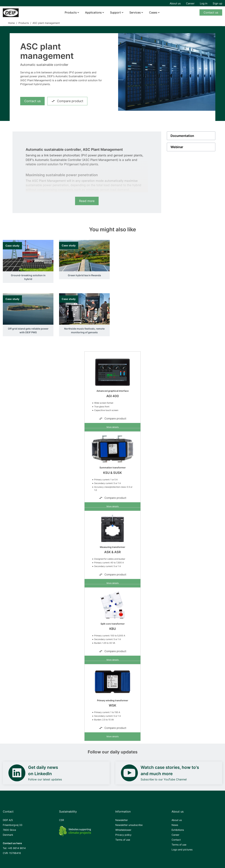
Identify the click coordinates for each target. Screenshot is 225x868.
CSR (62, 820)
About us (175, 3)
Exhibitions (178, 830)
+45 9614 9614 (17, 848)
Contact (176, 840)
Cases (153, 12)
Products (71, 12)
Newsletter (122, 820)
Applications (93, 12)
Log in (204, 3)
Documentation (182, 136)
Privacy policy (123, 835)
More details (113, 427)
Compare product (67, 101)
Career (190, 3)
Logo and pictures (182, 849)
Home (11, 23)
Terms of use (123, 840)
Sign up (217, 3)
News (175, 825)
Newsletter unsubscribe (129, 825)
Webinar (177, 147)
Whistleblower (123, 830)
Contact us (211, 12)
